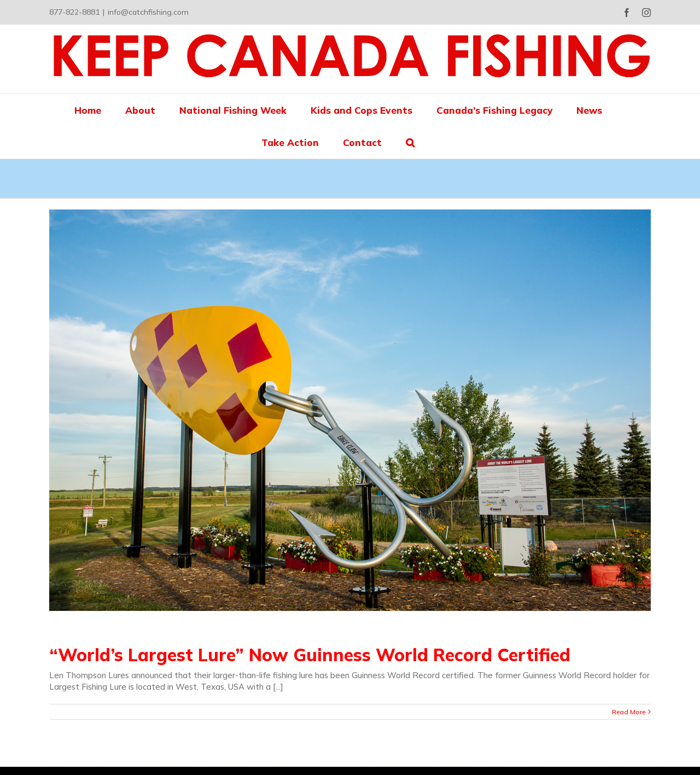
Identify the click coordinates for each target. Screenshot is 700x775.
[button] (410, 142)
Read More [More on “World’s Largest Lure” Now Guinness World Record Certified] (629, 712)
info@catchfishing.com (148, 12)
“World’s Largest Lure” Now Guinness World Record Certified (310, 655)
